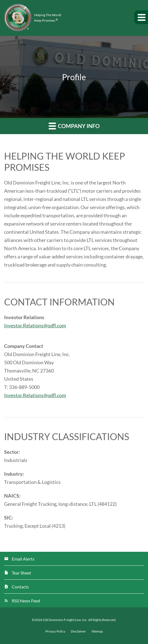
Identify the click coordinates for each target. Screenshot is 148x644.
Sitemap (97, 631)
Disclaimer (78, 631)
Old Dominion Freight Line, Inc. (65, 620)
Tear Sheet (21, 573)
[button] (141, 17)
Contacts (20, 587)
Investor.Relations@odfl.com (35, 325)
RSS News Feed (26, 601)
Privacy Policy (55, 631)
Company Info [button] (74, 126)
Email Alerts (23, 559)
